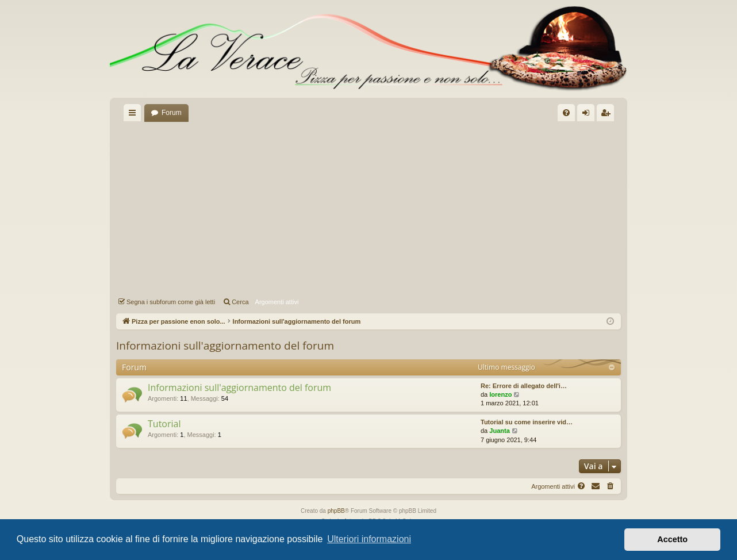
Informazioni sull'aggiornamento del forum (225, 346)
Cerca (240, 302)
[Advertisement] (368, 208)
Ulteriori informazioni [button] (369, 539)
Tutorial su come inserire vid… (527, 422)
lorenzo (500, 394)
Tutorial (164, 424)
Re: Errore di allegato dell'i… (524, 386)
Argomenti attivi (277, 302)
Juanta (499, 431)
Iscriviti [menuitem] (608, 115)
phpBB (336, 511)
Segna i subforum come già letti (171, 302)
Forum (172, 113)
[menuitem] (566, 113)
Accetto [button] (672, 539)
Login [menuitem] (588, 115)
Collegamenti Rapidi (135, 115)
